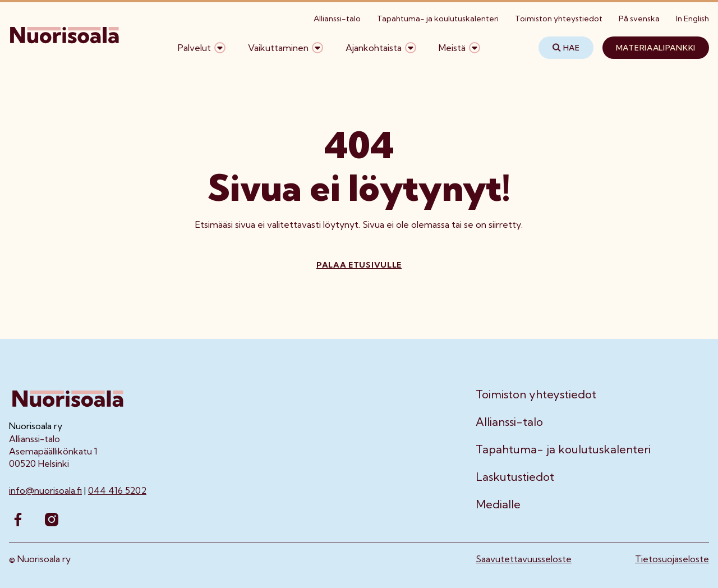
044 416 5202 (117, 490)
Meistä (452, 48)
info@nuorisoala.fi (45, 490)
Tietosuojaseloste (672, 559)
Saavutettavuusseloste (524, 559)
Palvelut (194, 48)
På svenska (639, 19)
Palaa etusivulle (359, 265)
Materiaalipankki (656, 48)
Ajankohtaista (374, 48)
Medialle (498, 504)
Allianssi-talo (337, 19)
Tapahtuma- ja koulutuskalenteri (438, 19)
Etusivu (24, 83)
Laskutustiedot (515, 477)
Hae (566, 48)
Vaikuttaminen (278, 48)
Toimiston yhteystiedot (559, 19)
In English (692, 19)
